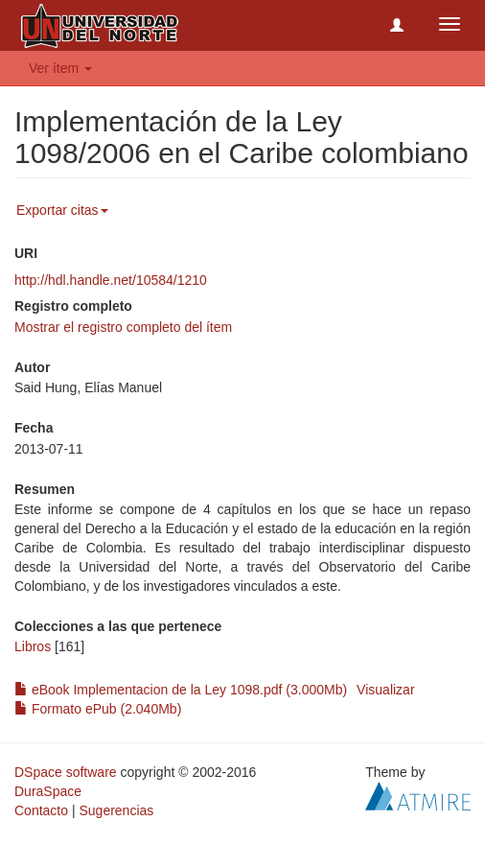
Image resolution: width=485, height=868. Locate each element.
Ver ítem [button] (60, 68)
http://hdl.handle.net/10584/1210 (111, 280)
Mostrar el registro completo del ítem (123, 327)
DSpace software (66, 772)
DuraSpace (48, 791)
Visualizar (385, 690)
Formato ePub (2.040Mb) (98, 709)
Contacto (41, 810)
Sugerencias (116, 810)
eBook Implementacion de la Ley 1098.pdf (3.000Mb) (181, 690)
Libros (33, 646)
